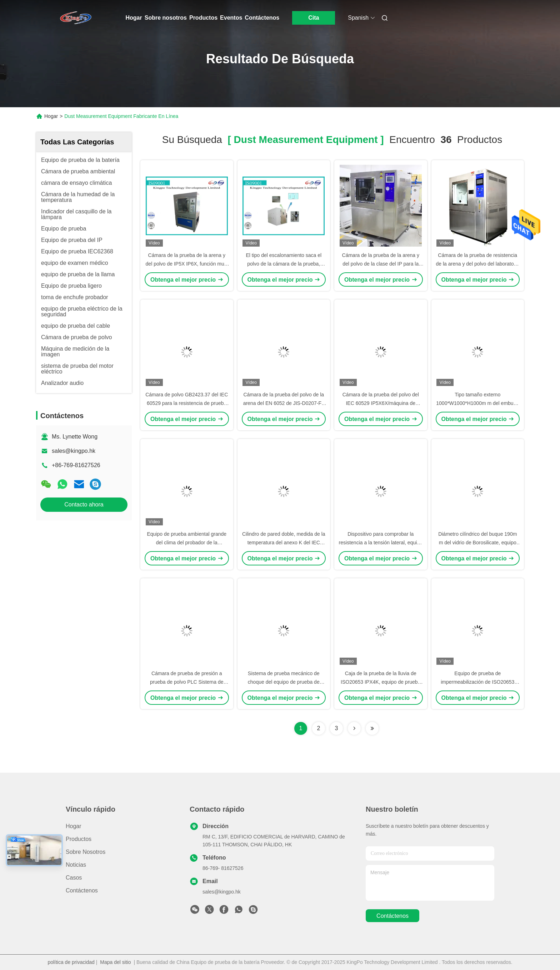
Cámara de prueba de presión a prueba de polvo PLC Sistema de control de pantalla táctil (187, 682)
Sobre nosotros (166, 18)
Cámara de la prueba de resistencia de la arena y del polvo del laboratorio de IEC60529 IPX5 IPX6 (478, 264)
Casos (74, 878)
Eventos (231, 18)
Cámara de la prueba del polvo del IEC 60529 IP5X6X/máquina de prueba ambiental (381, 403)
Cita (314, 18)
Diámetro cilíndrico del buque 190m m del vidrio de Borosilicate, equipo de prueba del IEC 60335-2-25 (477, 543)
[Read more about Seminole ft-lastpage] (372, 728)
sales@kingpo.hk (74, 451)
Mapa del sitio (115, 962)
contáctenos (392, 916)
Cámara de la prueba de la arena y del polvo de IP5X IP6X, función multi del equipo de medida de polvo (187, 264)
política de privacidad (71, 962)
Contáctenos (262, 18)
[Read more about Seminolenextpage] (354, 728)
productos (79, 839)
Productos (203, 18)
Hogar (134, 18)
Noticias (76, 865)
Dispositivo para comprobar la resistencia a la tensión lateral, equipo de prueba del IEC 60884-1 (381, 543)
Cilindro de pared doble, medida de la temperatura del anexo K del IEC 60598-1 (284, 543)
